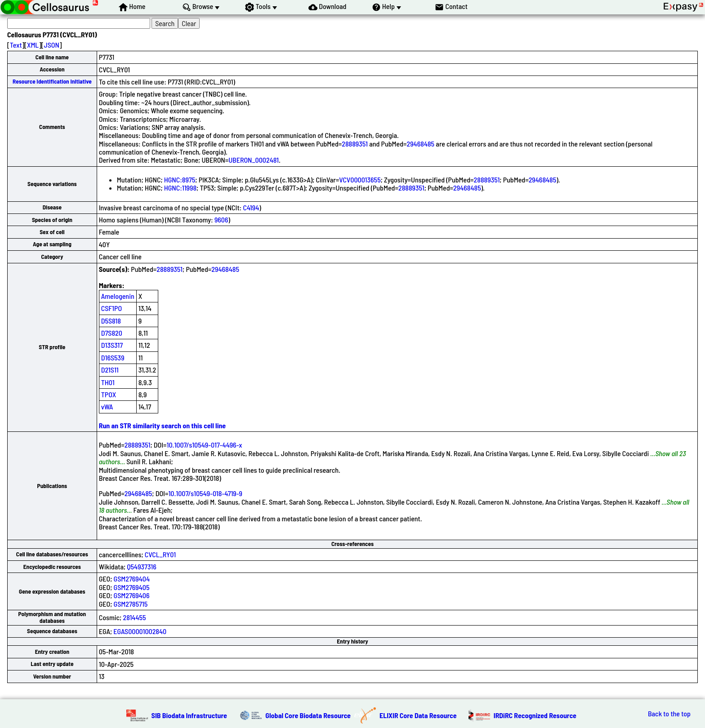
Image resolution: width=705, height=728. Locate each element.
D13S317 (112, 345)
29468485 (421, 144)
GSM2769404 (132, 579)
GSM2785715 (131, 604)
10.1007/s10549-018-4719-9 (205, 493)
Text (16, 45)
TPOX (109, 394)
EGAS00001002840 (140, 631)
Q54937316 (141, 566)
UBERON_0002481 (254, 160)
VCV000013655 (360, 180)
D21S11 (110, 370)
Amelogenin (118, 296)
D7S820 (112, 333)
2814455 (134, 617)
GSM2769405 (132, 587)
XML (33, 45)
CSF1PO (112, 308)
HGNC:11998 (180, 188)
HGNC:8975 (180, 180)
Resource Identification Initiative (52, 81)
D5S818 (111, 321)
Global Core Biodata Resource (308, 715)
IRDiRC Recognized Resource (535, 715)
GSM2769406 (132, 595)
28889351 (355, 144)
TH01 (108, 382)
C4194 (251, 207)
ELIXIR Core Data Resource (418, 715)
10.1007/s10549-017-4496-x (205, 445)
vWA (107, 406)
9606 (221, 220)
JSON (52, 45)
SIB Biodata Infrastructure (189, 715)
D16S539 (113, 357)
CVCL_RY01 (160, 554)
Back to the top (669, 714)
